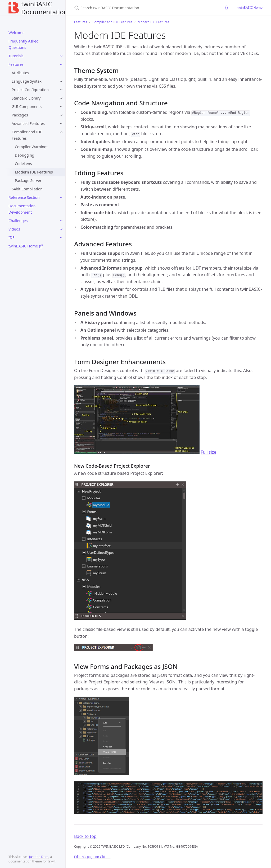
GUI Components (27, 107)
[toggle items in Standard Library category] (61, 98)
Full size (208, 452)
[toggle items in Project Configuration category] (61, 90)
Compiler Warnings (31, 147)
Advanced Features (28, 123)
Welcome (16, 33)
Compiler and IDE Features (27, 135)
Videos (14, 229)
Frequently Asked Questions (24, 44)
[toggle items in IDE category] (61, 238)
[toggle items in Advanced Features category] (61, 124)
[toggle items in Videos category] (61, 229)
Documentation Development (22, 209)
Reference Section (24, 197)
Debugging (24, 155)
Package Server (28, 180)
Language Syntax (27, 81)
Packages (20, 115)
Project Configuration (30, 90)
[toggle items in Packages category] (61, 115)
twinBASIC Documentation (38, 8)
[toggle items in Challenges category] (61, 221)
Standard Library (26, 98)
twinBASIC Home (26, 246)
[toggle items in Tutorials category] (61, 56)
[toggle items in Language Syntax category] (61, 81)
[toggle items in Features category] (61, 64)
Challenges (18, 221)
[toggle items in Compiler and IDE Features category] (61, 132)
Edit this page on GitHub (92, 857)
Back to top (85, 836)
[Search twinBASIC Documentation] (137, 8)
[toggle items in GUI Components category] (61, 107)
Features (16, 64)
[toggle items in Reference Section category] (61, 198)
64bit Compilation (27, 189)
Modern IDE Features (34, 172)
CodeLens (23, 164)
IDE (12, 238)
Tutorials (16, 56)
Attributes (20, 73)
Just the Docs (39, 857)
